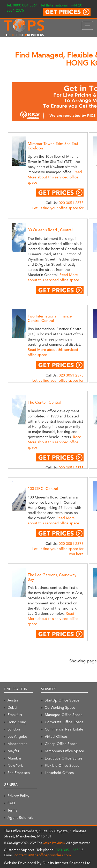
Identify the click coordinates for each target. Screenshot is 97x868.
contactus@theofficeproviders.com (43, 855)
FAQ (11, 803)
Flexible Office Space (62, 765)
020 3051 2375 (71, 203)
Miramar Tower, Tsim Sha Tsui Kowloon (53, 146)
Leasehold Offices (59, 773)
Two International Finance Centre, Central (50, 318)
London (14, 729)
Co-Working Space (60, 707)
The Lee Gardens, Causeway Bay (52, 577)
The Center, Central (44, 402)
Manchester (17, 744)
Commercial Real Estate (64, 729)
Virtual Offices (56, 736)
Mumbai (14, 758)
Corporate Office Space (64, 722)
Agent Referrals (20, 818)
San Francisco (19, 773)
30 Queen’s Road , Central (50, 230)
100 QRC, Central (43, 489)
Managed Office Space (64, 715)
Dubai (12, 707)
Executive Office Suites (64, 758)
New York (15, 765)
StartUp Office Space (62, 700)
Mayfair (13, 751)
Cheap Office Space (61, 744)
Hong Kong (17, 722)
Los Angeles (17, 736)
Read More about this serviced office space (55, 177)
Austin (13, 700)
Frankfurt (15, 715)
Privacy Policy (18, 796)
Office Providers (54, 843)
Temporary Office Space (64, 751)
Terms (12, 810)
